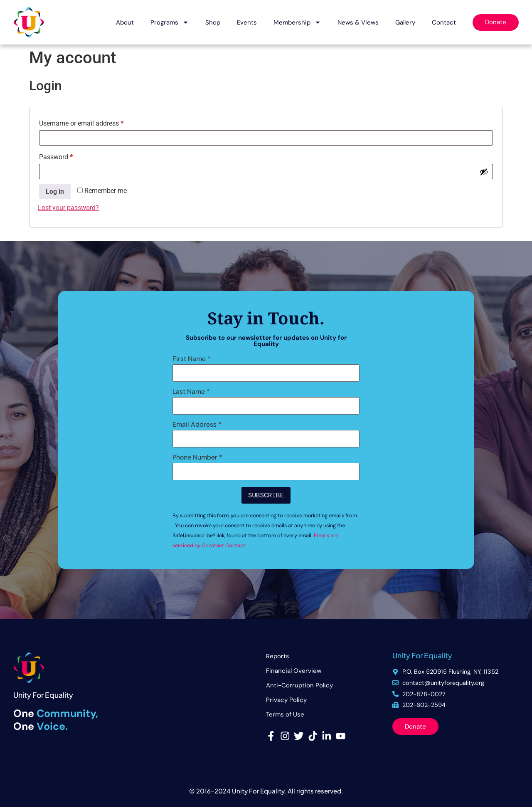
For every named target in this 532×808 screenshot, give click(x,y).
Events (247, 22)
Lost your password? (68, 208)
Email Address (197, 425)
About (125, 22)
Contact (444, 22)
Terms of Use (285, 714)
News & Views (358, 22)
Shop (213, 22)
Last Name (191, 392)
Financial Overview (294, 671)
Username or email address (94, 122)
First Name (192, 359)
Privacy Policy (286, 700)
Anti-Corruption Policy (299, 685)
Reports (278, 656)
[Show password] (484, 172)
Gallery (405, 22)
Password (69, 156)
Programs (170, 22)
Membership (297, 22)
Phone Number (197, 457)
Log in (55, 191)
